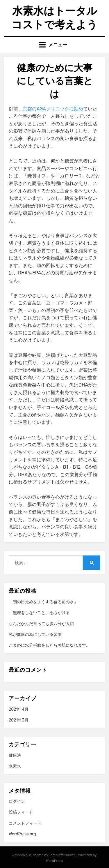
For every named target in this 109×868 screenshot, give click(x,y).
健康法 (15, 755)
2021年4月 (19, 709)
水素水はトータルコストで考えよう (54, 18)
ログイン (17, 801)
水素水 (15, 766)
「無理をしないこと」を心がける (39, 613)
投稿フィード (21, 812)
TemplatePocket (62, 855)
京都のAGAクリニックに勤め (53, 109)
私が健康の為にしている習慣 (35, 635)
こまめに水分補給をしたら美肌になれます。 (49, 645)
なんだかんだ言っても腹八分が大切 (41, 624)
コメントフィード (25, 823)
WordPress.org (22, 834)
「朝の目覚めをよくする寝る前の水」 (43, 602)
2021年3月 (19, 720)
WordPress (54, 861)
